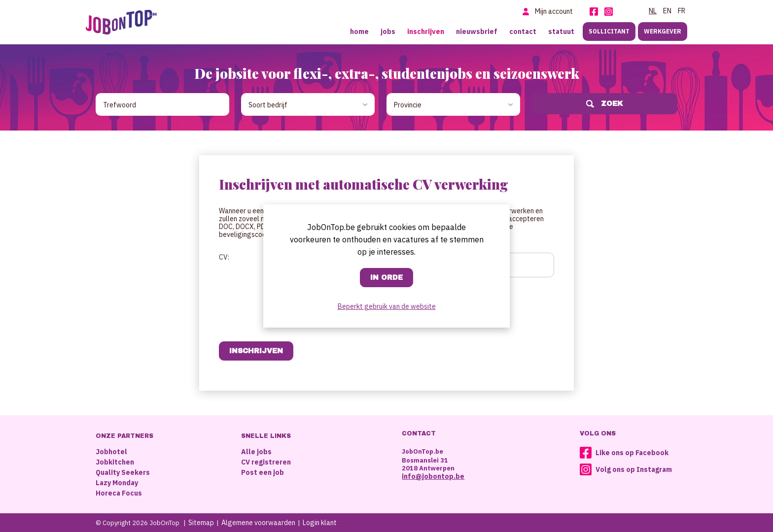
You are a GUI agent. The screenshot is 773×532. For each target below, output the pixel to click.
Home (359, 32)
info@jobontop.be (433, 476)
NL (653, 11)
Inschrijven (426, 32)
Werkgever (663, 31)
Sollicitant (609, 31)
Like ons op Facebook (632, 453)
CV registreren (266, 462)
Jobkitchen (115, 462)
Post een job (263, 472)
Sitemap (201, 523)
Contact (523, 32)
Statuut (561, 32)
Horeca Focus (119, 493)
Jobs (388, 32)
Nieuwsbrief (477, 32)
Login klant (320, 523)
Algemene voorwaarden (258, 523)
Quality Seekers (123, 472)
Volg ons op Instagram (634, 469)
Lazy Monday (117, 483)
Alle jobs (256, 452)
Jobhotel (111, 452)
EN (667, 11)
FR (682, 11)
